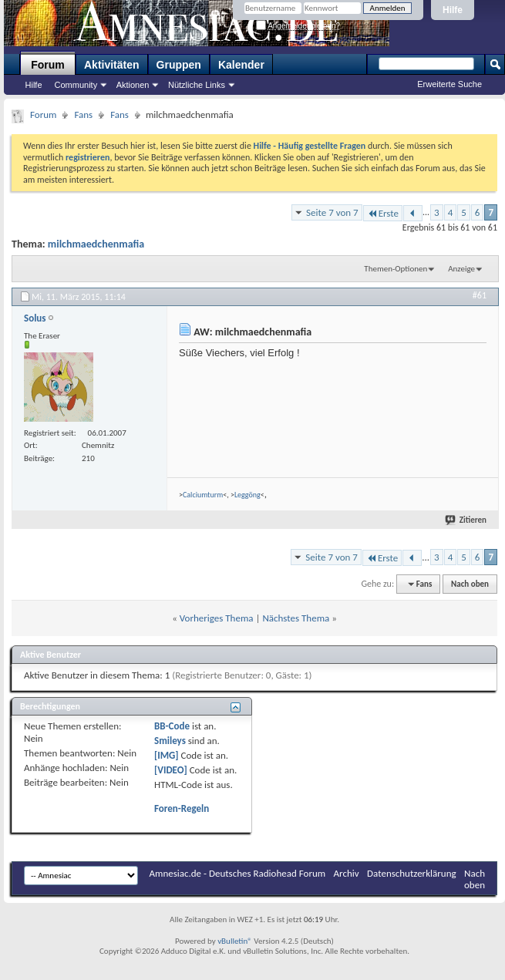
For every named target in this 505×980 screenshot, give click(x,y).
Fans (83, 115)
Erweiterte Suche (449, 84)
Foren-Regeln (182, 808)
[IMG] (167, 755)
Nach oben (470, 584)
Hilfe (453, 10)
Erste (383, 213)
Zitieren (467, 520)
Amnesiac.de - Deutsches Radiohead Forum (238, 873)
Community (76, 85)
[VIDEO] (171, 770)
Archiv (347, 873)
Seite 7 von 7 (332, 212)
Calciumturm (203, 495)
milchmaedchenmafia (96, 244)
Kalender (241, 65)
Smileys (170, 741)
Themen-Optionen (396, 269)
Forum (48, 65)
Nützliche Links (197, 85)
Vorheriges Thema (217, 618)
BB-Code (172, 726)
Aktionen (133, 85)
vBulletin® (235, 941)
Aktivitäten (112, 65)
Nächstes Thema (296, 618)
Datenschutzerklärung (412, 873)
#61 (480, 295)
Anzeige (461, 269)
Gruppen (179, 65)
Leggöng (247, 495)
